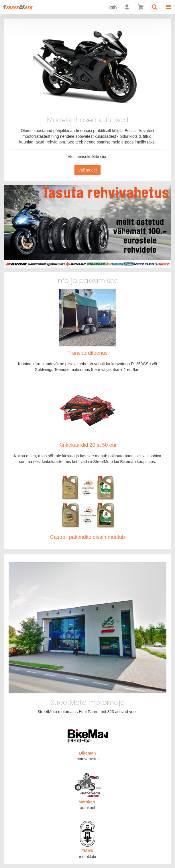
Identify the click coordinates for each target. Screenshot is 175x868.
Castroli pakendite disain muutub (87, 537)
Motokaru (87, 802)
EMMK (87, 851)
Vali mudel (87, 170)
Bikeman (87, 753)
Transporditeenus (87, 353)
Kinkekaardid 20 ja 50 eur (87, 445)
